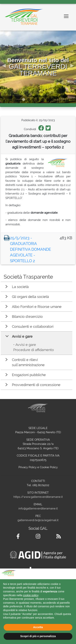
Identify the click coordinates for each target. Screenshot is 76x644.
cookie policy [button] (31, 595)
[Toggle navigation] (66, 16)
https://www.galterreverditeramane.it (38, 497)
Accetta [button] (38, 627)
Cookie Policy (49, 467)
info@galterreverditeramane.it (38, 509)
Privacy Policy (28, 467)
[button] (4, 65)
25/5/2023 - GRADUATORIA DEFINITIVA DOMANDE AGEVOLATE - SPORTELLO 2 (30, 249)
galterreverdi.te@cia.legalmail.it (38, 520)
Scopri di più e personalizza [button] (38, 636)
